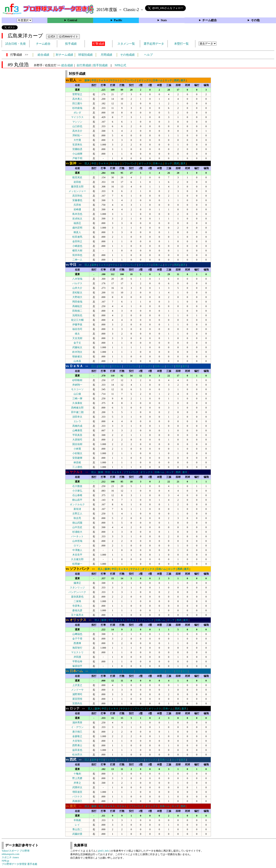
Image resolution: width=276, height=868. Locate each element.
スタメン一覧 (126, 44)
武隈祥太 (77, 787)
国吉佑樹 (77, 444)
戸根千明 (77, 158)
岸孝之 (77, 783)
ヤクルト (115, 80)
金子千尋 (77, 639)
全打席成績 (84, 65)
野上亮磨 (77, 778)
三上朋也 (77, 467)
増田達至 (77, 792)
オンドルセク (77, 504)
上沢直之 (77, 685)
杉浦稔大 (77, 532)
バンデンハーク (77, 592)
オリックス (145, 80)
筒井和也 (77, 255)
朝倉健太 (77, 357)
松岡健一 (77, 564)
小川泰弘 (77, 491)
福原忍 (77, 223)
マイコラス (77, 117)
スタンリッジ (77, 588)
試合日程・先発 (16, 44)
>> (75, 80)
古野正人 (77, 514)
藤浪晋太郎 (77, 187)
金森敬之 (77, 736)
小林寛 (77, 449)
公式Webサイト (69, 36)
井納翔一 (77, 385)
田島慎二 (77, 311)
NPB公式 (120, 65)
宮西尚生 (77, 703)
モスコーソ (77, 389)
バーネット (77, 536)
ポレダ (77, 113)
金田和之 (77, 241)
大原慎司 (77, 440)
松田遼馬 (77, 237)
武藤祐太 (77, 347)
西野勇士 (77, 745)
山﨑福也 (77, 634)
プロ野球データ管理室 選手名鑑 (19, 864)
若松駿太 (77, 293)
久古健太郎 (77, 559)
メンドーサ (77, 690)
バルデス (77, 283)
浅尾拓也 (77, 315)
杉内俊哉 (77, 108)
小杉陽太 (77, 453)
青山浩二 (77, 829)
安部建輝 (77, 458)
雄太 (77, 334)
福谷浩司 (77, 329)
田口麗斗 (77, 103)
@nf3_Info (103, 851)
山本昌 (77, 361)
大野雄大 (77, 297)
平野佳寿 (77, 661)
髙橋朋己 (77, 801)
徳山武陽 (77, 523)
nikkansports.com (10, 854)
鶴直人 (77, 232)
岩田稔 (77, 182)
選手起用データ (154, 44)
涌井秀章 (77, 723)
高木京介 (77, 131)
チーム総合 (209, 20)
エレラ (77, 421)
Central (72, 20)
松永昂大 (77, 755)
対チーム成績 (64, 55)
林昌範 (77, 462)
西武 (176, 80)
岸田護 (77, 657)
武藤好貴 (77, 834)
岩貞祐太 (77, 219)
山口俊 (77, 394)
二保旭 (77, 601)
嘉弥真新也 (77, 597)
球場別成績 (85, 55)
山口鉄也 (77, 126)
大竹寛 (77, 140)
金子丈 (77, 343)
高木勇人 (77, 99)
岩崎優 (77, 209)
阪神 (87, 80)
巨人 (87, 164)
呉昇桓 (77, 205)
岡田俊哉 (77, 302)
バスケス (77, 797)
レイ (77, 825)
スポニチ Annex (10, 857)
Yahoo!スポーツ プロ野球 (16, 851)
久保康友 (77, 403)
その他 (255, 20)
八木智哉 (77, 279)
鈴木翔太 (77, 352)
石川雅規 (77, 486)
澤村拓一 (77, 135)
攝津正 (77, 583)
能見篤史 (77, 177)
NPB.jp (5, 861)
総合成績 (43, 55)
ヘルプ (148, 55)
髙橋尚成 (77, 426)
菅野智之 (77, 94)
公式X (51, 36)
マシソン (77, 122)
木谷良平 (77, 555)
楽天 (183, 80)
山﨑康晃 (77, 430)
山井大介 (77, 288)
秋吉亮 (77, 518)
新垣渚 (77, 509)
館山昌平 (77, 500)
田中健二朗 (77, 412)
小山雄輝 (77, 154)
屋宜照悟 (77, 699)
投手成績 (71, 44)
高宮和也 (77, 196)
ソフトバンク (129, 80)
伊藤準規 (77, 325)
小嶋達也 (77, 246)
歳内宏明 (77, 228)
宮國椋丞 (77, 149)
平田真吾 (77, 435)
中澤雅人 (77, 550)
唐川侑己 (77, 732)
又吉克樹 (77, 338)
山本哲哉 (77, 541)
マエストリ (77, 652)
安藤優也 (77, 200)
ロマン (77, 546)
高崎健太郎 (77, 408)
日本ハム (158, 80)
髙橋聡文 (77, 306)
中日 (94, 80)
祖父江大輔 (77, 320)
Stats (164, 20)
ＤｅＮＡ (103, 80)
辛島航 (77, 820)
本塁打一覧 (181, 44)
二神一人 (77, 260)
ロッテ (168, 80)
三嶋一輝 (77, 398)
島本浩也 (77, 214)
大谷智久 (77, 741)
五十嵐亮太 (77, 615)
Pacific (118, 20)
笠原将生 (77, 145)
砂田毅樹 (77, 380)
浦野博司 (77, 694)
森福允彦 (77, 610)
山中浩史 (77, 527)
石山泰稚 (77, 495)
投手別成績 (100, 65)
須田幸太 (77, 417)
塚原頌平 (77, 666)
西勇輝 (77, 643)
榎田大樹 (77, 251)
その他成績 (127, 55)
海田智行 (77, 648)
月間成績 (106, 55)
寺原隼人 (77, 606)
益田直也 (77, 750)
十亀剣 (77, 774)
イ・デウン (77, 727)
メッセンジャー (77, 191)
